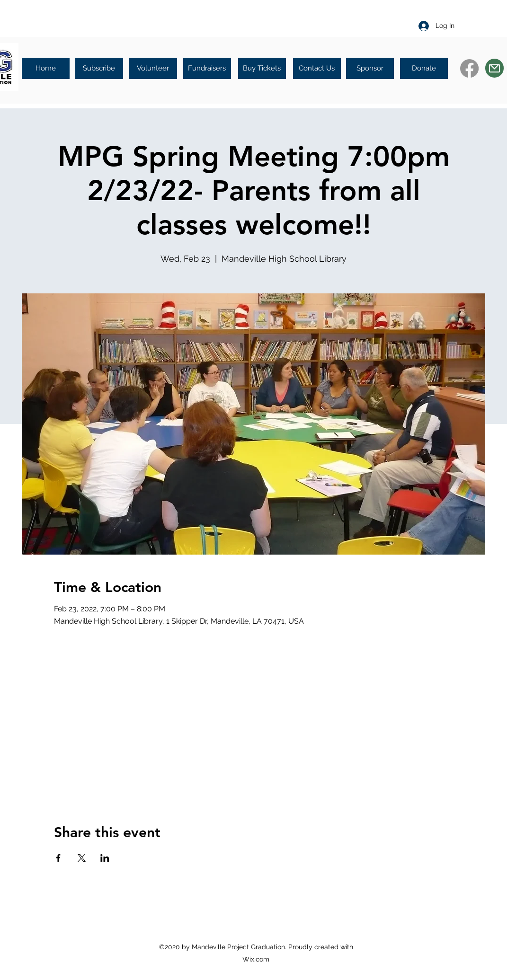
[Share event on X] (82, 858)
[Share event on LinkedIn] (105, 858)
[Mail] (494, 68)
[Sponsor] (370, 68)
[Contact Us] (317, 68)
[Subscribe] (99, 68)
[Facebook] (469, 68)
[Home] (46, 68)
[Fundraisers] (207, 68)
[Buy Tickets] (262, 68)
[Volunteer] (153, 68)
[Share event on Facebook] (58, 858)
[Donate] (424, 68)
